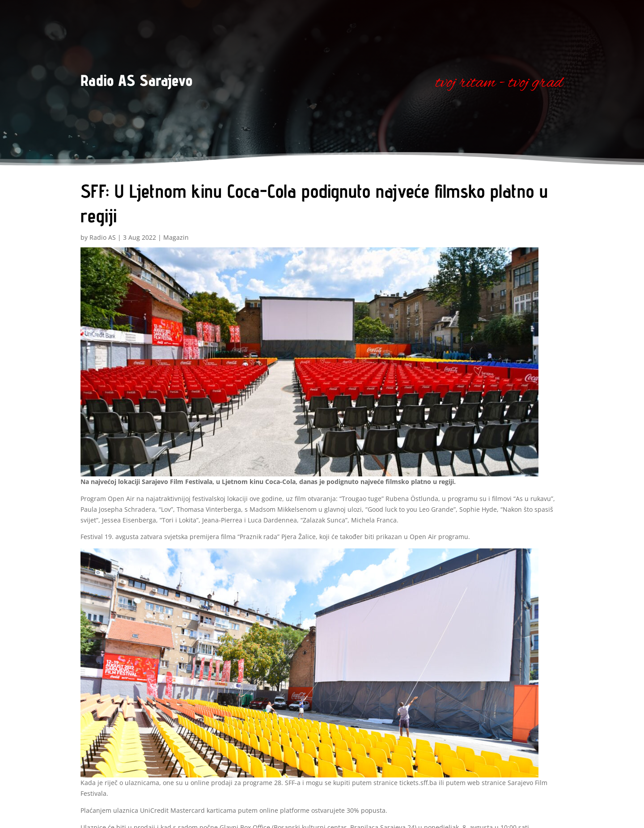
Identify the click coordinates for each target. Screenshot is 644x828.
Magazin (176, 237)
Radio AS (103, 237)
